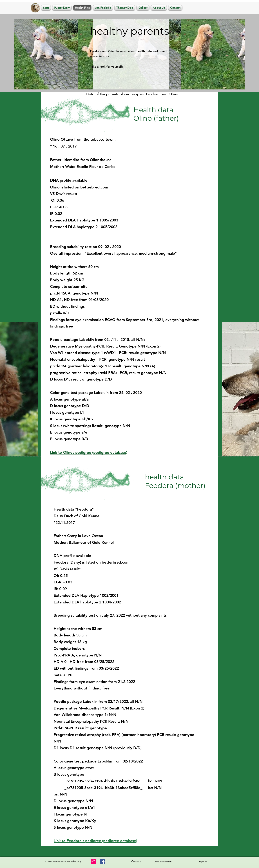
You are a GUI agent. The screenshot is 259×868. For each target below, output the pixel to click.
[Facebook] (103, 861)
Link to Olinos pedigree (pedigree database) (89, 452)
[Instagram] (93, 861)
